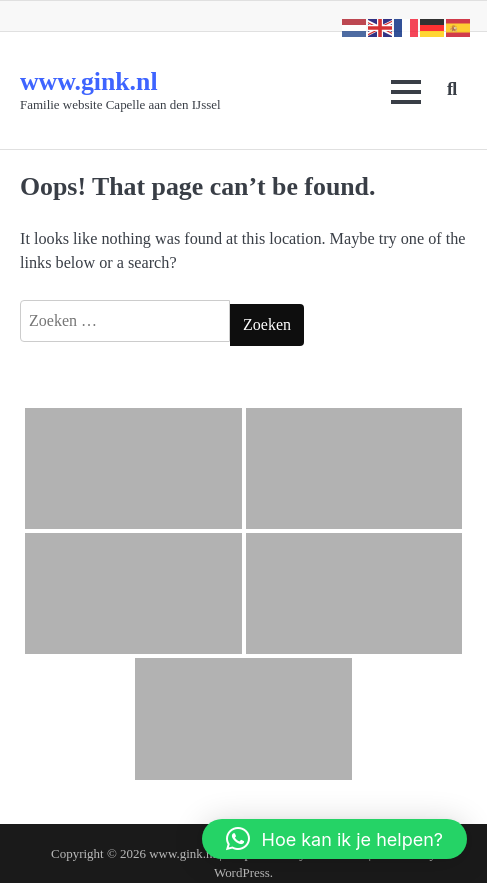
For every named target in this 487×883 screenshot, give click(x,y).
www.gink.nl (89, 81)
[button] (334, 839)
